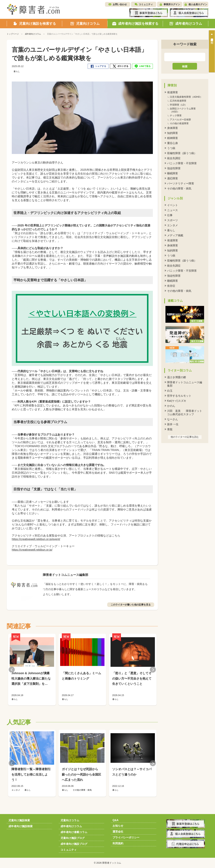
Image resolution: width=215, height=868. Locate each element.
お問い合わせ (120, 4)
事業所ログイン (172, 4)
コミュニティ (146, 4)
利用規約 (118, 843)
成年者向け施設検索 (20, 826)
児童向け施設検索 (19, 820)
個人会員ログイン (198, 4)
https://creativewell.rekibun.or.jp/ (32, 550)
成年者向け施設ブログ (74, 844)
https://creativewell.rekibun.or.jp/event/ (36, 539)
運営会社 (118, 832)
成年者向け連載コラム (74, 832)
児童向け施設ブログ (73, 838)
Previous (12, 670)
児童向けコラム (70, 820)
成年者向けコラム (71, 826)
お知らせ (118, 826)
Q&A (116, 820)
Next (153, 670)
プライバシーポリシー (126, 837)
